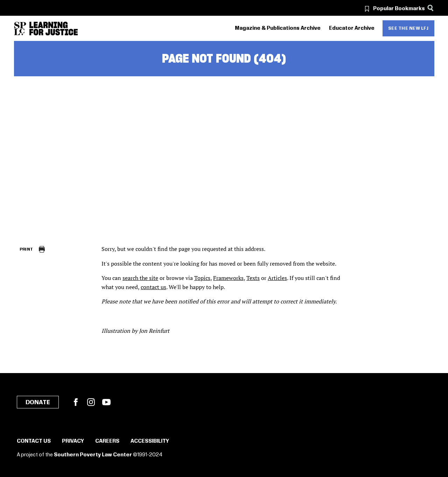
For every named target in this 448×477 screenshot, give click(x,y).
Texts (253, 278)
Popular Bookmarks (399, 9)
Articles (277, 278)
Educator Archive (352, 28)
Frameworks (228, 278)
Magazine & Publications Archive (278, 28)
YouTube (106, 402)
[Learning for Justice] (54, 29)
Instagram (91, 402)
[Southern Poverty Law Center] (20, 29)
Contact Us (34, 441)
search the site (140, 278)
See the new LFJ (408, 28)
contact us (153, 287)
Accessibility (150, 441)
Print (26, 249)
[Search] (431, 8)
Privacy (73, 441)
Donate (38, 402)
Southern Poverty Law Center (93, 455)
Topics (202, 278)
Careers (107, 441)
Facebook (76, 402)
